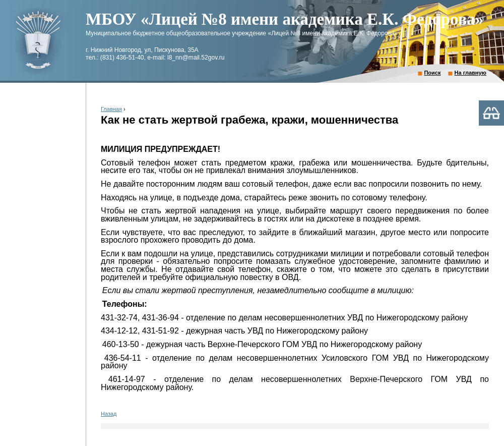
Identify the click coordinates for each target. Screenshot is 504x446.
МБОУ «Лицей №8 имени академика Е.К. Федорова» (285, 19)
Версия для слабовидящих (491, 113)
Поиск (432, 73)
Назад (109, 414)
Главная (111, 109)
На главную (470, 73)
